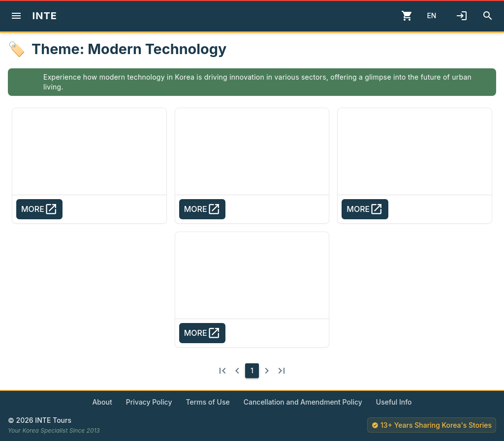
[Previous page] (237, 371)
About (102, 402)
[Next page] (267, 371)
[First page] (222, 371)
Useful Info (394, 402)
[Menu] (16, 16)
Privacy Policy (149, 402)
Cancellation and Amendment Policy (303, 402)
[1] (252, 371)
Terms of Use (207, 402)
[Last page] (282, 371)
